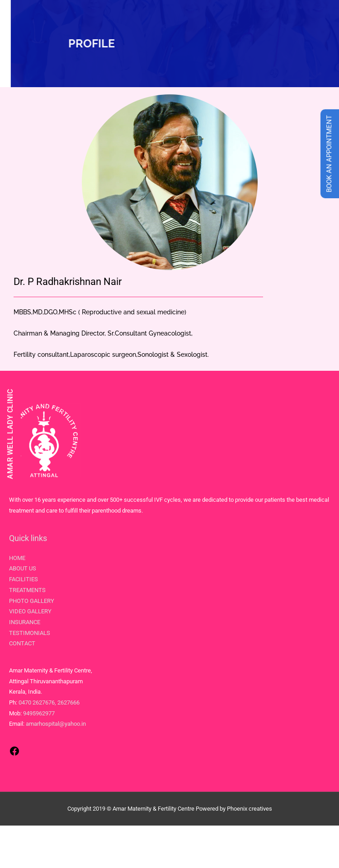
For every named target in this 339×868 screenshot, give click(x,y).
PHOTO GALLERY (32, 601)
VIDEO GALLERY (30, 611)
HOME (17, 558)
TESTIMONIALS (30, 633)
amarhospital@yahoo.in (56, 724)
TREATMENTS (27, 590)
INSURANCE (25, 622)
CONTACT (22, 643)
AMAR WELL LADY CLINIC (10, 434)
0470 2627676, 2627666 (49, 702)
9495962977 (39, 713)
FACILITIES (24, 579)
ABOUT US (23, 568)
